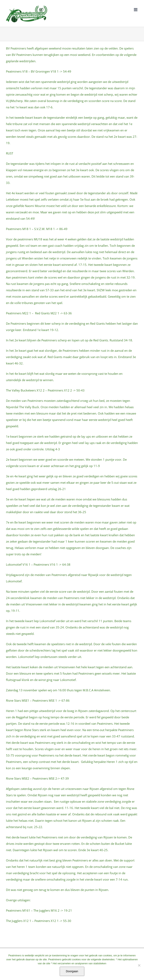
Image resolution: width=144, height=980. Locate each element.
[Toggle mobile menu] (136, 10)
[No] (139, 965)
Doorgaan (72, 971)
